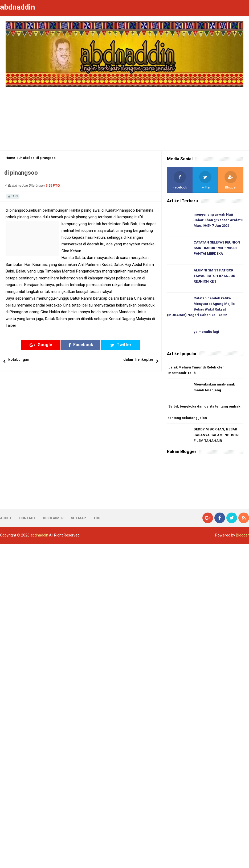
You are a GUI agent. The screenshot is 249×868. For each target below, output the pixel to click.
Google (41, 345)
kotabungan (19, 359)
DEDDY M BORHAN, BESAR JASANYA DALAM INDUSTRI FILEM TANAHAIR (217, 435)
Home (10, 158)
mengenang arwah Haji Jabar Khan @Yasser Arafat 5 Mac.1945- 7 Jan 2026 (218, 220)
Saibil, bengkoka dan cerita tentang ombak (204, 406)
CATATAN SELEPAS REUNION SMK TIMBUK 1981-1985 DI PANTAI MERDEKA (217, 248)
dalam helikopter (138, 359)
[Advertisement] (124, 116)
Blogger (242, 535)
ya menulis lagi (206, 332)
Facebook (81, 345)
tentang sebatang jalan (188, 418)
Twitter (121, 345)
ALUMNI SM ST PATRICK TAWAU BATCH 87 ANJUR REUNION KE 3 (214, 276)
